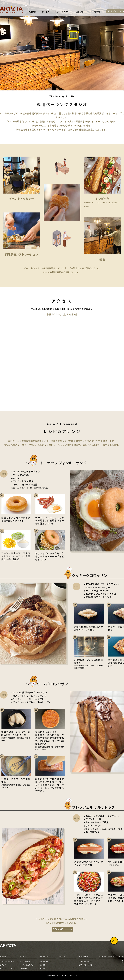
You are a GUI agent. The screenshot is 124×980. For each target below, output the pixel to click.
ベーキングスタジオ (27, 965)
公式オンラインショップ (107, 957)
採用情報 (43, 968)
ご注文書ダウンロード (87, 962)
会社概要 (43, 965)
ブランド (3, 965)
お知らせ (79, 12)
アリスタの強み (25, 962)
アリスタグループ (45, 962)
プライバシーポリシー (87, 965)
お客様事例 (24, 968)
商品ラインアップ (6, 968)
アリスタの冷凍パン (7, 962)
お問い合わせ (94, 12)
